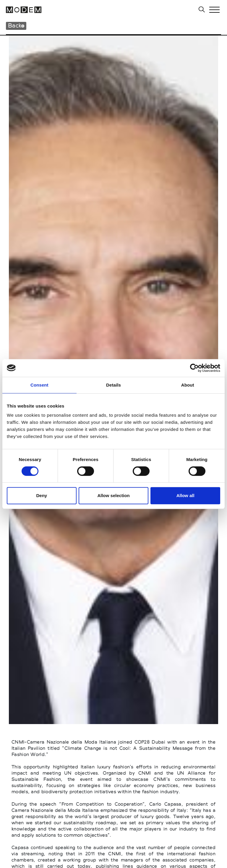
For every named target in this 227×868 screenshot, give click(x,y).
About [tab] (188, 385)
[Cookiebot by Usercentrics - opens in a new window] (194, 368)
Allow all (185, 495)
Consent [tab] (39, 385)
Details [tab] (113, 385)
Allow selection (113, 495)
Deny (42, 495)
